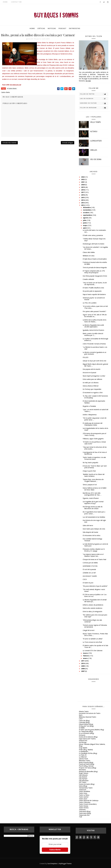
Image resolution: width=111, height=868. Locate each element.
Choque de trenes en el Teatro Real (94, 559)
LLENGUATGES (96, 141)
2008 (83, 669)
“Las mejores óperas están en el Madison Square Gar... (93, 555)
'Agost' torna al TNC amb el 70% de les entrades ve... (95, 316)
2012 (83, 205)
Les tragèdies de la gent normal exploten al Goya (93, 503)
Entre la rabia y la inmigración (92, 612)
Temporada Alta (84, 815)
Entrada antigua (68, 143)
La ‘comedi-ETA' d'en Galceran (93, 651)
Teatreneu (82, 810)
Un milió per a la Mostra (91, 383)
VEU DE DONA (96, 159)
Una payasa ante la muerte (91, 369)
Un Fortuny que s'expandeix (92, 389)
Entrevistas (75, 28)
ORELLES (94, 150)
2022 (83, 179)
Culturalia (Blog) (84, 722)
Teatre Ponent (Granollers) (88, 804)
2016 (83, 195)
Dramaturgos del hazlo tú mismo (93, 244)
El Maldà (82, 728)
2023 (83, 177)
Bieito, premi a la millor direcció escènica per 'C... (93, 334)
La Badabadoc (84, 751)
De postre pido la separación (92, 291)
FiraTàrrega (83, 742)
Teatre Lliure (83, 799)
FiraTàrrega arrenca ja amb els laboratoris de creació (93, 508)
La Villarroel (83, 757)
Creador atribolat (88, 279)
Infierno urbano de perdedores (93, 605)
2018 (83, 190)
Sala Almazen (83, 775)
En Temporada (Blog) (86, 731)
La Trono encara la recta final (92, 642)
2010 (83, 663)
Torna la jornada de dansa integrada (95, 268)
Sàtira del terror (88, 526)
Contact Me (16, 2)
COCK (85, 579)
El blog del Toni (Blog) (86, 726)
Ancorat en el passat (89, 373)
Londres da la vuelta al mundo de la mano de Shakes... (94, 321)
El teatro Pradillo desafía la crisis (93, 288)
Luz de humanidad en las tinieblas (94, 517)
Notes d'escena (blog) (86, 762)
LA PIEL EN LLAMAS (90, 303)
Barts (81, 715)
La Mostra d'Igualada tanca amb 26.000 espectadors (93, 326)
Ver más (88, 81)
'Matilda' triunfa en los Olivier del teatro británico (94, 475)
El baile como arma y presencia (93, 235)
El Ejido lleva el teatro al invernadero (95, 259)
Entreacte (82, 735)
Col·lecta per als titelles (90, 563)
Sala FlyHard (83, 779)
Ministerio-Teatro (85, 761)
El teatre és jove (88, 583)
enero (86, 658)
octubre (86, 213)
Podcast (62, 28)
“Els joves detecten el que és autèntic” (95, 586)
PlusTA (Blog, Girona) (86, 766)
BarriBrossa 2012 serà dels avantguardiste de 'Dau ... (92, 494)
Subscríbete (55, 850)
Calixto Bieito (46, 39)
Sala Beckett (83, 777)
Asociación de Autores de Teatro (90, 713)
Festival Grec (83, 741)
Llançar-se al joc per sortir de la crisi (94, 361)
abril (85, 228)
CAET (81, 719)
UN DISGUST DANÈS (90, 576)
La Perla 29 (83, 755)
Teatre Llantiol (84, 797)
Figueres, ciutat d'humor (91, 498)
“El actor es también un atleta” (93, 639)
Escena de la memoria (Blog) (88, 737)
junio (85, 223)
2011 (83, 661)
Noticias (52, 28)
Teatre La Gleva (84, 795)
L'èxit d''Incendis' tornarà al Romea (94, 344)
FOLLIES (86, 357)
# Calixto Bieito (12, 89)
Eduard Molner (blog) (86, 724)
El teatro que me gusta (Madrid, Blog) (91, 730)
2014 (83, 200)
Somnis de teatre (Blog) (87, 784)
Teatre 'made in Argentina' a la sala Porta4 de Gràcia (94, 458)
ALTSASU (94, 131)
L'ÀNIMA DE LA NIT (89, 573)
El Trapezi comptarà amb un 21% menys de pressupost (94, 272)
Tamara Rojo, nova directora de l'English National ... (93, 480)
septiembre (88, 215)
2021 (83, 182)
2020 (83, 185)
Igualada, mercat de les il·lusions (93, 330)
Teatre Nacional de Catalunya (89, 800)
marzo (86, 653)
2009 (83, 666)
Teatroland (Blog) (85, 811)
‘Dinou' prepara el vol (90, 485)
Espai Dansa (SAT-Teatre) (87, 739)
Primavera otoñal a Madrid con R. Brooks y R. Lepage (94, 550)
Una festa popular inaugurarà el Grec (95, 276)
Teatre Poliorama (85, 802)
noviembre (87, 210)
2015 (83, 198)
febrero (86, 656)
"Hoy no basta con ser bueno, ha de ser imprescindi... (95, 284)
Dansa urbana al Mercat (91, 386)
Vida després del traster (90, 532)
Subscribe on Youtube (94, 103)
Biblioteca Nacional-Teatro (88, 717)
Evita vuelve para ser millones (92, 379)
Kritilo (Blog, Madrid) (86, 750)
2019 (83, 187)
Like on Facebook (94, 99)
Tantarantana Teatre (86, 788)
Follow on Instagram (94, 108)
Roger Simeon (84, 773)
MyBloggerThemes (65, 864)
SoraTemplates (52, 864)
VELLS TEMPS (95, 122)
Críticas (41, 28)
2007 (83, 671)
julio (85, 220)
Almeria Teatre (84, 711)
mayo (85, 225)
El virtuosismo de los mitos (91, 535)
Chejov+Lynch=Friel (89, 471)
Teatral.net (82, 790)
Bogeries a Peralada (89, 406)
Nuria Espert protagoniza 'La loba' (94, 376)
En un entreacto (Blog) (86, 733)
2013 (83, 203)
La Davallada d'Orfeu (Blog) (88, 753)
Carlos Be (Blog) (84, 721)
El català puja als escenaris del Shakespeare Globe (93, 424)
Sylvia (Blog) (83, 786)
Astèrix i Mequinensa (90, 415)
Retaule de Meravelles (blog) (88, 772)
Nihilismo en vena (89, 256)
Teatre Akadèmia (84, 791)
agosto (86, 218)
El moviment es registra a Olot (93, 393)
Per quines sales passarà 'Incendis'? (94, 311)
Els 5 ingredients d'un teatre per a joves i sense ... (94, 513)
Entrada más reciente (9, 143)
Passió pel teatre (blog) (87, 764)
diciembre (87, 207)
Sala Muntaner (84, 781)
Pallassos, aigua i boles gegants (93, 439)
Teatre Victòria (84, 808)
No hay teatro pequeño (90, 463)
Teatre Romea (84, 806)
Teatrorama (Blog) (85, 813)
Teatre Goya (83, 793)
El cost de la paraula (89, 569)
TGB (80, 817)
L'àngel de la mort (89, 630)
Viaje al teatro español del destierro (94, 294)
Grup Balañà (83, 748)
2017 (83, 192)
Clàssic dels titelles (89, 252)
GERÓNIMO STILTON (90, 566)
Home (5, 2)
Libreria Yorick (83, 759)
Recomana (82, 770)
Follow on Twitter (94, 94)
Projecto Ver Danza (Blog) (88, 768)
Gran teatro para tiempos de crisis (94, 529)
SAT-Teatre (83, 782)
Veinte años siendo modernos (92, 608)
